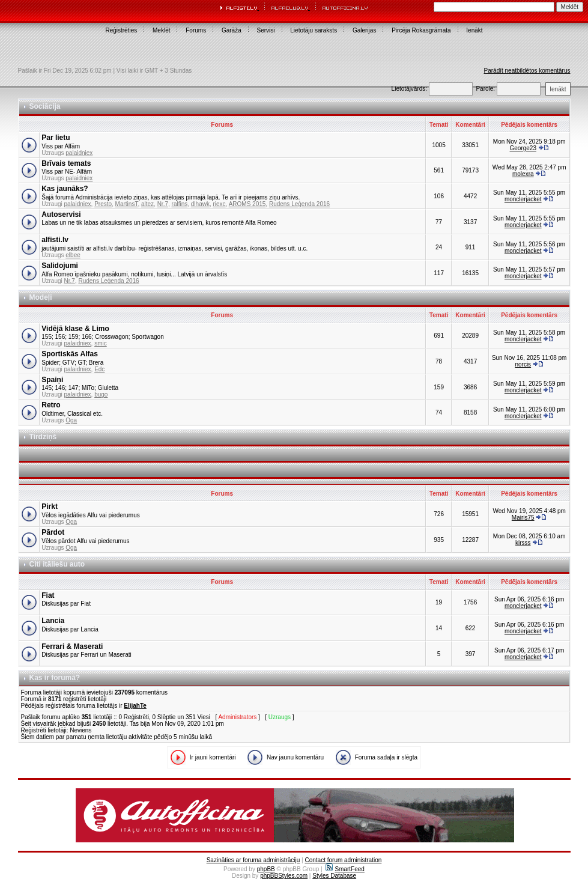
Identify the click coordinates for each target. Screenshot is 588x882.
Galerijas (364, 30)
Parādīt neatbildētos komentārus (527, 71)
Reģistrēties (121, 30)
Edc (99, 369)
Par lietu (56, 138)
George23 (523, 148)
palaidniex (79, 153)
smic (101, 343)
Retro (51, 405)
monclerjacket (523, 199)
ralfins (180, 204)
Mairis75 (523, 518)
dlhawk (200, 204)
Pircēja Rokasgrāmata (421, 30)
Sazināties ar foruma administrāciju (253, 860)
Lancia (53, 621)
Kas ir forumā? (55, 678)
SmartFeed (345, 869)
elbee (73, 255)
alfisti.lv (55, 240)
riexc (220, 204)
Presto (103, 204)
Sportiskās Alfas (70, 354)
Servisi (266, 30)
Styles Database (334, 876)
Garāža (232, 30)
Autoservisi (61, 214)
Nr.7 (163, 204)
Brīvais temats (66, 163)
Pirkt (50, 506)
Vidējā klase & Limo (75, 329)
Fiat (48, 595)
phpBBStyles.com (284, 876)
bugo (101, 394)
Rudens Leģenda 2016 (299, 204)
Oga (71, 420)
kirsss (523, 543)
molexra (523, 174)
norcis (523, 364)
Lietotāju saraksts (314, 30)
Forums (196, 30)
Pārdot (53, 532)
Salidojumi (60, 266)
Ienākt (474, 30)
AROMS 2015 (247, 204)
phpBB (266, 869)
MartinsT (127, 204)
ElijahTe (135, 706)
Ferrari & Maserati (72, 646)
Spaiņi (52, 380)
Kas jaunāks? (65, 189)
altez (147, 204)
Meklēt (161, 30)
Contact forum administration (343, 860)
